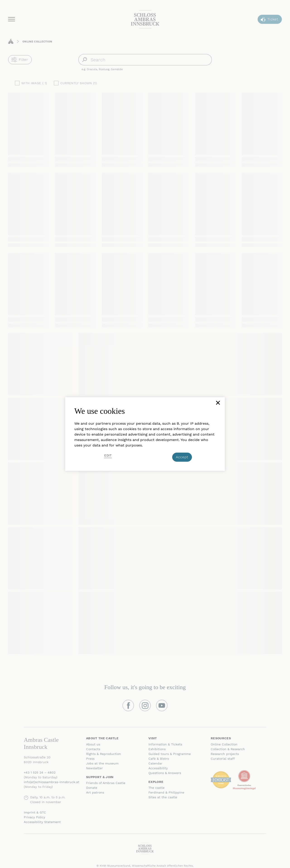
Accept (182, 457)
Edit (108, 455)
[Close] (217, 404)
